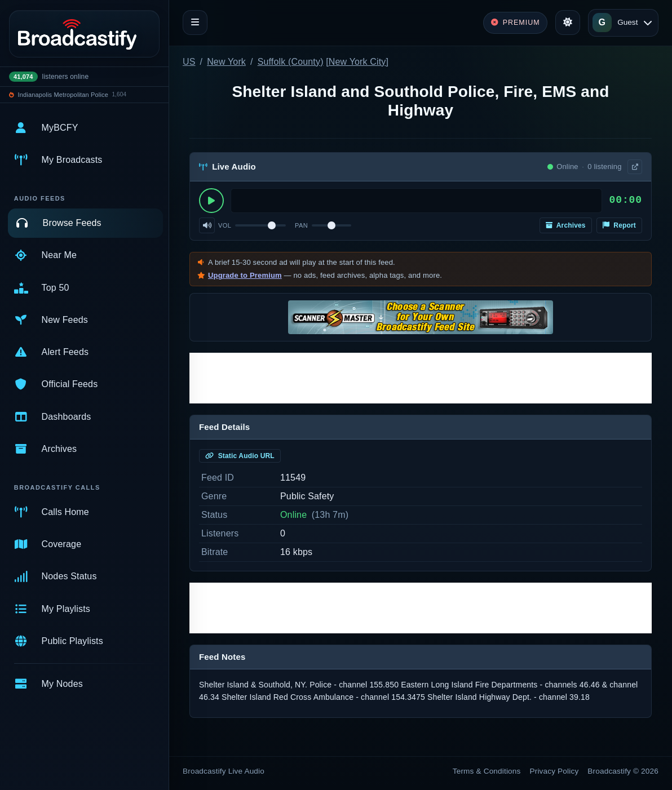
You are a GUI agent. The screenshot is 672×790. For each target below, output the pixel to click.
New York (226, 62)
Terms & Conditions (487, 771)
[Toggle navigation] (195, 23)
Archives (566, 225)
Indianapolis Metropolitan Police (63, 95)
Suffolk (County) (291, 62)
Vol (225, 225)
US (189, 62)
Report (619, 225)
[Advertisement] (421, 378)
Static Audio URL (240, 456)
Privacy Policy (554, 771)
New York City (357, 62)
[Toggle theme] (568, 23)
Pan (301, 225)
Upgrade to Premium (245, 275)
